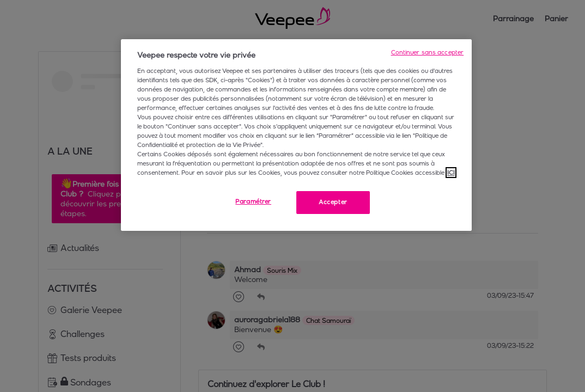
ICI (451, 173)
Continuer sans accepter (428, 52)
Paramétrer (253, 201)
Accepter (333, 202)
